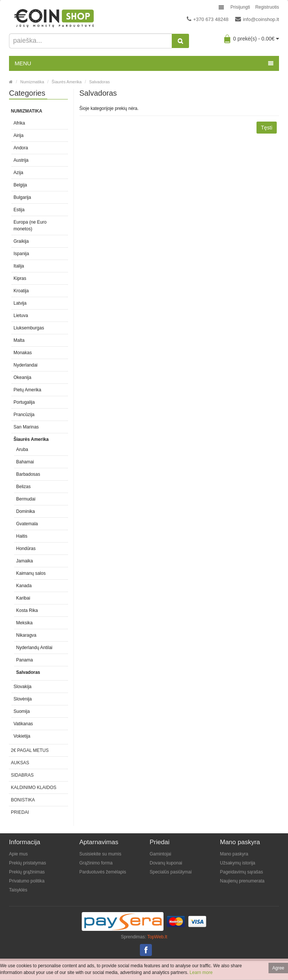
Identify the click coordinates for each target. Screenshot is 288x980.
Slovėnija (23, 699)
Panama (25, 660)
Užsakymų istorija (238, 863)
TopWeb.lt (157, 937)
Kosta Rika (27, 610)
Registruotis (267, 7)
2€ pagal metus (30, 750)
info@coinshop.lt (257, 19)
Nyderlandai (25, 365)
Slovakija (22, 687)
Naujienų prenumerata (242, 881)
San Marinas (26, 427)
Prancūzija (24, 415)
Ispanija (21, 254)
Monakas (23, 353)
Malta (19, 340)
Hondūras (26, 549)
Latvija (20, 303)
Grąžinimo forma (96, 863)
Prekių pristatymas (28, 863)
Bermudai (26, 499)
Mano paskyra (234, 854)
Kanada (24, 586)
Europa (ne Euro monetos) (30, 225)
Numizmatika (32, 82)
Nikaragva (26, 635)
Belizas (23, 487)
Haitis (22, 536)
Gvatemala (27, 524)
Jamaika (25, 561)
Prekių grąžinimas (27, 872)
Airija (19, 135)
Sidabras (22, 775)
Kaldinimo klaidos (34, 788)
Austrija (21, 160)
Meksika (24, 623)
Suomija (22, 711)
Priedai (20, 812)
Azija (18, 173)
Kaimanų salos (31, 573)
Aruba (22, 449)
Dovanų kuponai (166, 863)
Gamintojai (160, 854)
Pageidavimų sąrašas (242, 872)
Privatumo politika (27, 881)
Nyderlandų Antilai (34, 648)
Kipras (20, 278)
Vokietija (22, 736)
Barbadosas (28, 474)
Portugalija (24, 402)
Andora (21, 148)
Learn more (201, 972)
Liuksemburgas (29, 328)
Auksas (20, 763)
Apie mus (18, 854)
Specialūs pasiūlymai (171, 872)
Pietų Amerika (27, 390)
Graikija (21, 241)
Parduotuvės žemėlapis (103, 872)
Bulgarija (22, 197)
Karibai (23, 598)
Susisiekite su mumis (100, 854)
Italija (19, 266)
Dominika (25, 511)
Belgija (20, 185)
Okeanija (22, 377)
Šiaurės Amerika (67, 82)
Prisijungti (240, 7)
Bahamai (25, 462)
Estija (19, 210)
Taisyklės (18, 890)
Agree (278, 968)
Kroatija (21, 291)
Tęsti (267, 128)
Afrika (19, 123)
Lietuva (21, 316)
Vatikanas (23, 724)
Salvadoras (100, 82)
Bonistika (23, 800)
